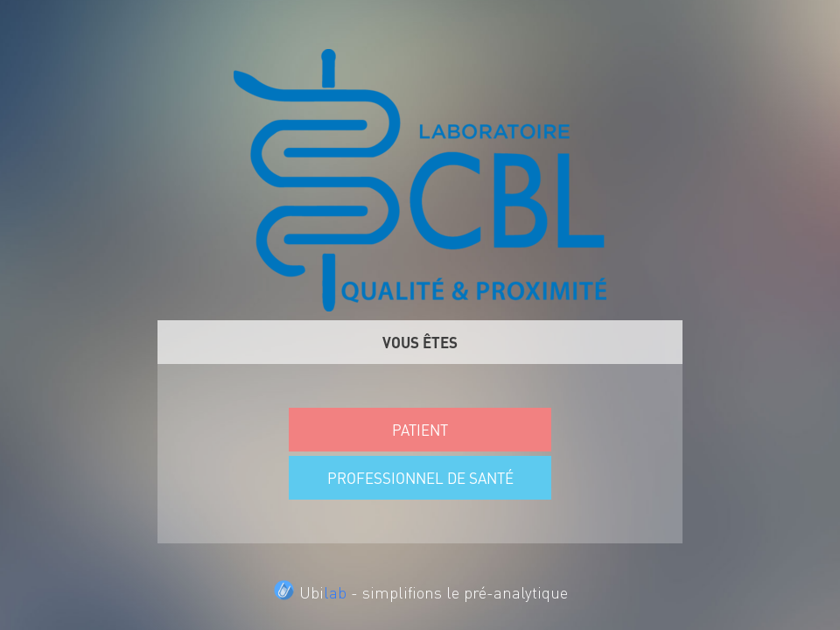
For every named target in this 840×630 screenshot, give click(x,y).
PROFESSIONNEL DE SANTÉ (420, 478)
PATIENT (420, 430)
